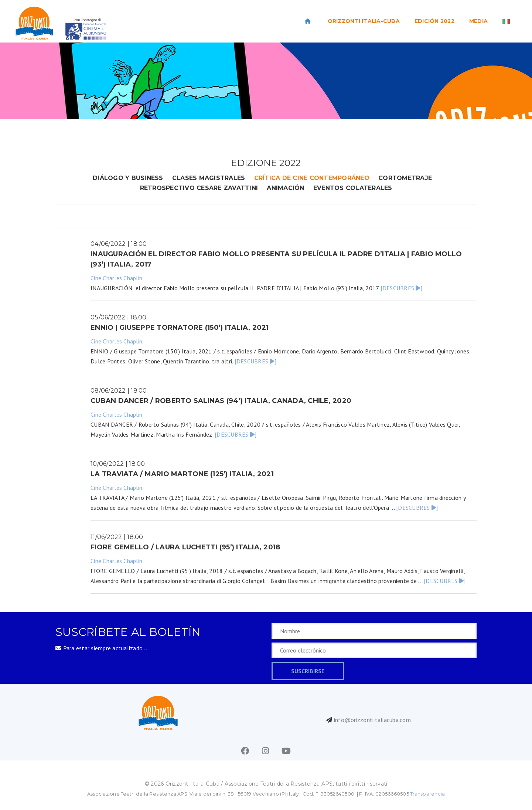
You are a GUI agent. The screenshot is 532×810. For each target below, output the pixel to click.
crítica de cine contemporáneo (312, 178)
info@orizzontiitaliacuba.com (372, 720)
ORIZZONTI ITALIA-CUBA (364, 21)
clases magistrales (209, 178)
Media (478, 21)
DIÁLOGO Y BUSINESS (128, 178)
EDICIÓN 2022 (434, 21)
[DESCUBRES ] (401, 288)
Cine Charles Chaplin (116, 278)
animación (285, 188)
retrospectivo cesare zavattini (199, 188)
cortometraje (405, 178)
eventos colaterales (353, 188)
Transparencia (427, 794)
